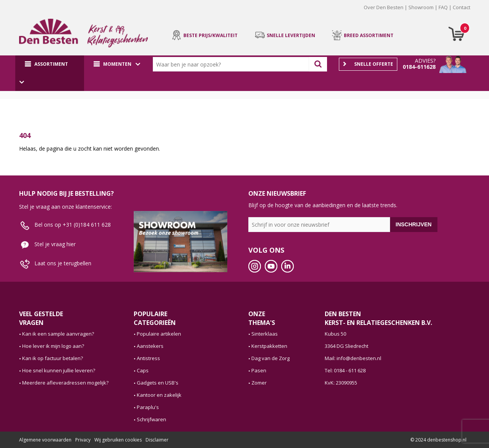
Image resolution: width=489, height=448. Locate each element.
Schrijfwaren (151, 419)
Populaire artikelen (159, 334)
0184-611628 (419, 67)
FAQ (443, 7)
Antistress (148, 358)
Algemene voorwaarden (45, 440)
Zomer (259, 383)
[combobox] (233, 64)
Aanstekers (150, 346)
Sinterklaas (265, 334)
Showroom (421, 7)
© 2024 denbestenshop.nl (438, 440)
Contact (461, 7)
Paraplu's (148, 407)
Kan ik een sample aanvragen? (58, 334)
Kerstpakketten (269, 346)
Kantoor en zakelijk (159, 395)
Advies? (425, 61)
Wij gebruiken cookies (118, 440)
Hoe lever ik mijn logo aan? (53, 346)
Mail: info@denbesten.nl (353, 358)
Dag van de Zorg (270, 358)
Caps (143, 370)
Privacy (83, 440)
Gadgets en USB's (158, 383)
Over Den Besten (384, 7)
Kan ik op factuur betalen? (53, 358)
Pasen (259, 370)
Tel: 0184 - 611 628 (345, 370)
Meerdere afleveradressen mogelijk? (65, 383)
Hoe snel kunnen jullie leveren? (59, 370)
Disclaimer (157, 440)
